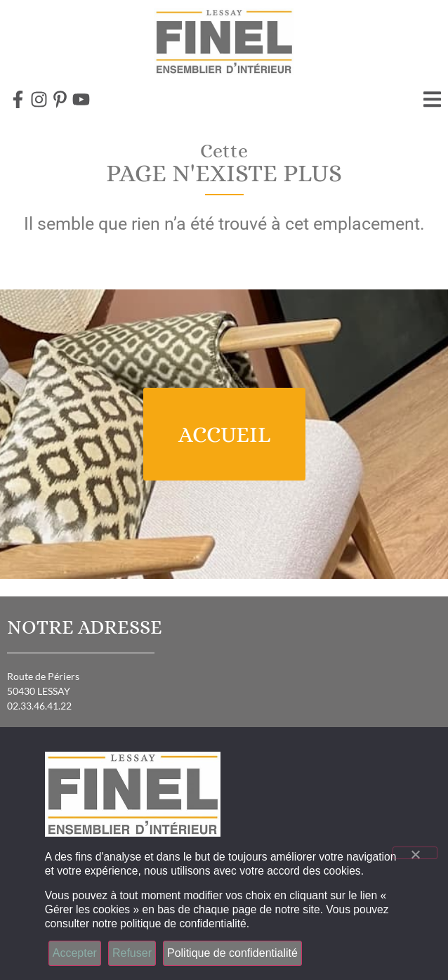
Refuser (132, 953)
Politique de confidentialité (232, 953)
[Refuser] (415, 853)
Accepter (75, 953)
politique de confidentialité (183, 923)
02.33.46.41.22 (39, 706)
